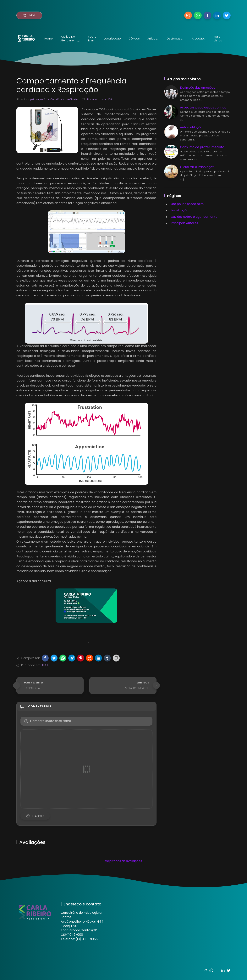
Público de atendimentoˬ (70, 39)
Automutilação (191, 127)
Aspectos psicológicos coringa (203, 107)
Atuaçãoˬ (198, 39)
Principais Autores (184, 223)
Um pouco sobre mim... (188, 204)
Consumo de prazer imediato (202, 147)
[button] (45, 658)
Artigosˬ (153, 39)
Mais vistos (218, 39)
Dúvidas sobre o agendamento (194, 217)
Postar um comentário (100, 99)
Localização (112, 39)
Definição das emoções (198, 88)
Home (49, 39)
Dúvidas (134, 39)
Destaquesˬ (175, 39)
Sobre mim (92, 39)
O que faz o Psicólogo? (197, 167)
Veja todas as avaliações (123, 861)
